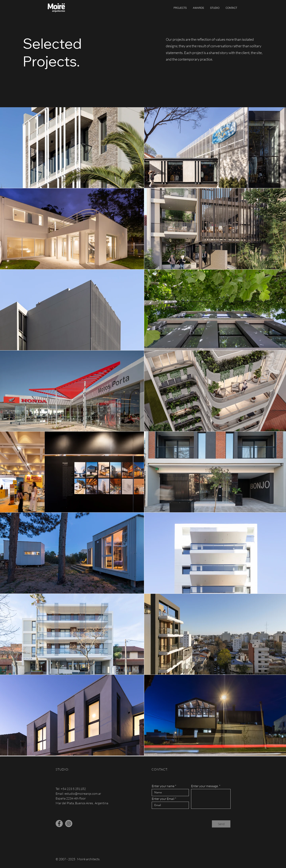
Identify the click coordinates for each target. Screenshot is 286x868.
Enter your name (163, 786)
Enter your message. (205, 786)
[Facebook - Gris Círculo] (59, 824)
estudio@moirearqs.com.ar (83, 794)
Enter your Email (163, 799)
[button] (180, 8)
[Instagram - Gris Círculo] (69, 824)
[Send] (221, 824)
